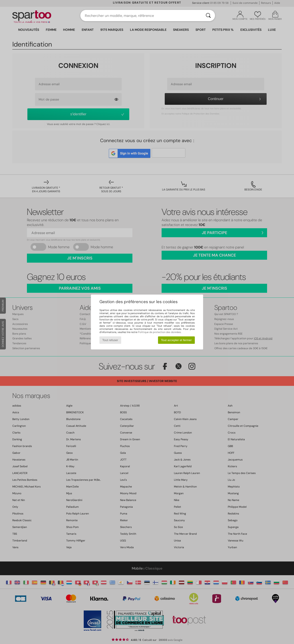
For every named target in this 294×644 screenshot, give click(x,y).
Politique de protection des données (159, 332)
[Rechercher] (208, 16)
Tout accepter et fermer (176, 340)
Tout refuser (110, 340)
